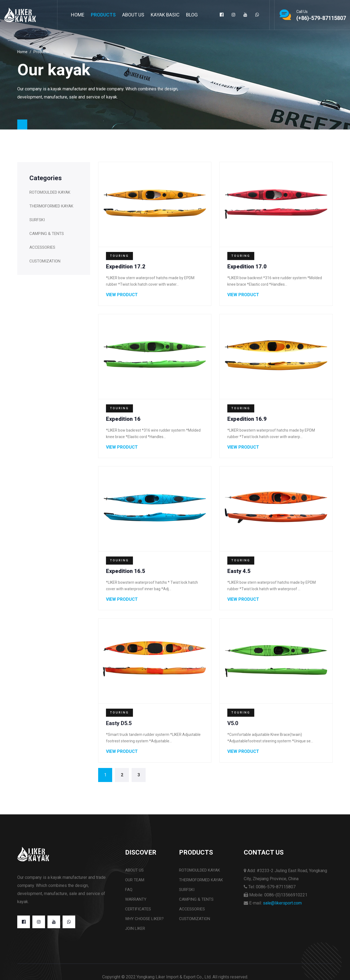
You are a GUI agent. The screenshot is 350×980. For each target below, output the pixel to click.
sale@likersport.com (282, 907)
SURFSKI (37, 220)
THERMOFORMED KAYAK (51, 206)
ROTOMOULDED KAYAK (50, 192)
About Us (133, 15)
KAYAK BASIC (165, 15)
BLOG (192, 15)
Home (78, 15)
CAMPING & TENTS (47, 233)
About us (134, 874)
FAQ (129, 893)
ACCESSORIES (42, 247)
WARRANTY (136, 903)
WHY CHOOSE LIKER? (144, 923)
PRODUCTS (103, 15)
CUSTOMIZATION (45, 261)
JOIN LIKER (135, 932)
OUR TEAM (135, 884)
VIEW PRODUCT (122, 295)
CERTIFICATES (138, 913)
